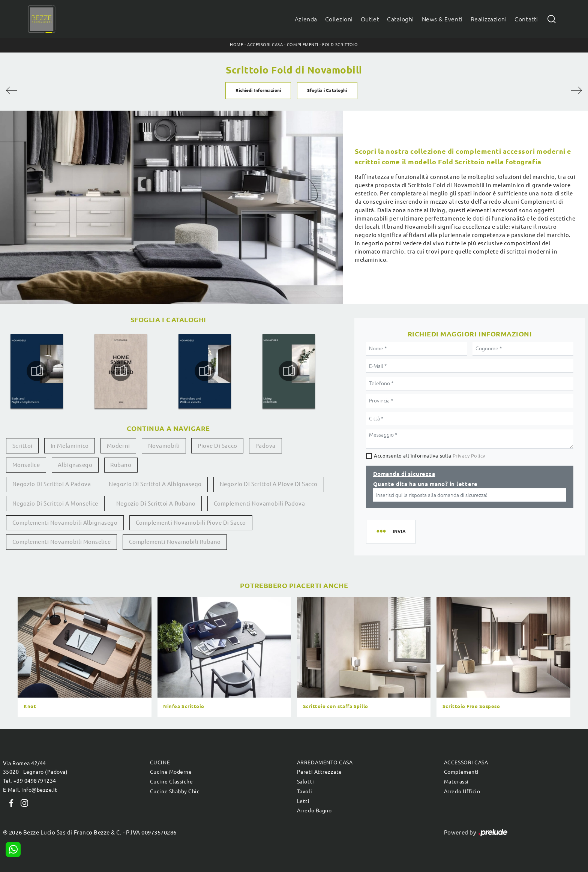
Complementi (303, 45)
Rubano (121, 465)
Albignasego (75, 465)
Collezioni (339, 19)
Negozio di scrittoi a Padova (52, 484)
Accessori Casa (265, 45)
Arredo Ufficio (462, 791)
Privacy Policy (469, 456)
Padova (265, 446)
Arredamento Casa (325, 762)
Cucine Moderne (171, 772)
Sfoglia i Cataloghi (327, 90)
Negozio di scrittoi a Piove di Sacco (269, 484)
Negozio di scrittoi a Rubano (156, 504)
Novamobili (164, 446)
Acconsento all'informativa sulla (430, 456)
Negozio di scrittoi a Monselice (55, 504)
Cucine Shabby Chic (175, 791)
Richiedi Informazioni (258, 90)
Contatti (526, 19)
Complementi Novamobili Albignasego (65, 523)
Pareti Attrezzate (319, 772)
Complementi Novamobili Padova (259, 504)
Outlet (370, 19)
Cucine (160, 762)
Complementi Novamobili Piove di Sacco (191, 523)
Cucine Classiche (171, 782)
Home (236, 45)
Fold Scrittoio (340, 45)
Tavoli (304, 791)
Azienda (306, 19)
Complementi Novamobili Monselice (62, 542)
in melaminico (70, 446)
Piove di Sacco (217, 446)
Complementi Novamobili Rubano (175, 542)
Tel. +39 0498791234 (30, 781)
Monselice (26, 465)
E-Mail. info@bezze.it (30, 790)
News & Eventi (442, 19)
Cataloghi (400, 19)
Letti (303, 801)
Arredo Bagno (314, 810)
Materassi (456, 782)
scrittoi (22, 446)
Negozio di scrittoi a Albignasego (155, 484)
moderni (118, 446)
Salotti (306, 782)
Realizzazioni (489, 19)
